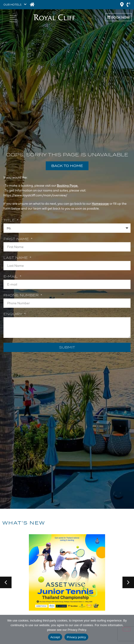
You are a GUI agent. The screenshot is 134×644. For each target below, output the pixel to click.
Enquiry (13, 314)
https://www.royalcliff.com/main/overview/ (36, 195)
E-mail (11, 277)
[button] (6, 582)
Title (10, 220)
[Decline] (127, 629)
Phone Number (22, 295)
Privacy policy (76, 637)
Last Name (16, 258)
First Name (17, 239)
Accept (55, 637)
